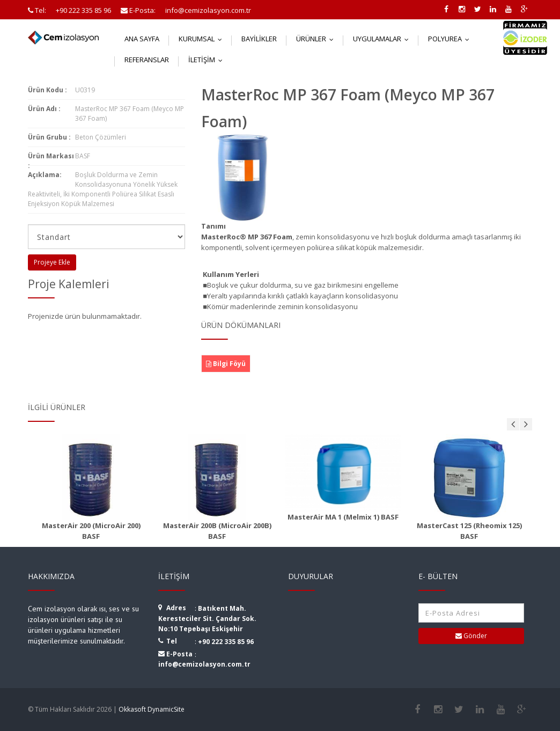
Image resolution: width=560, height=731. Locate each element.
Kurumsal (203, 39)
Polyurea (451, 39)
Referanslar (147, 60)
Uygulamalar (383, 39)
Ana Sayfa (142, 39)
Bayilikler (259, 39)
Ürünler (317, 39)
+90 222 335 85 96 (226, 642)
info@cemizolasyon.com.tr (204, 664)
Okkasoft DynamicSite (152, 709)
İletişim (208, 60)
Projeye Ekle (52, 262)
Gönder (471, 636)
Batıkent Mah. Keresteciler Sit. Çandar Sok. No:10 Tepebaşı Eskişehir (207, 619)
